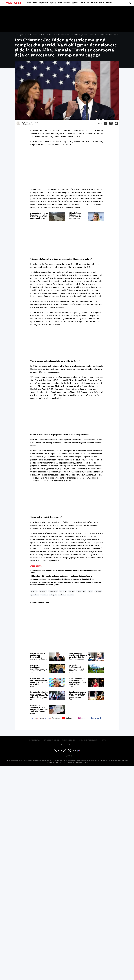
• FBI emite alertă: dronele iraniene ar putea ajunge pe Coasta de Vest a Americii (62, 576)
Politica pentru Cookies (51, 740)
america (34, 591)
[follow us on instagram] (82, 718)
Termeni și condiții (68, 740)
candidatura (53, 591)
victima (71, 595)
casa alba (63, 591)
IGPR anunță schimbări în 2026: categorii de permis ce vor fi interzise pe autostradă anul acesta (39, 708)
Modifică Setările (67, 745)
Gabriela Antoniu (27, 124)
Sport (109, 3)
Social (75, 3)
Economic (43, 3)
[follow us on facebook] (96, 718)
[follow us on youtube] (67, 718)
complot (71, 591)
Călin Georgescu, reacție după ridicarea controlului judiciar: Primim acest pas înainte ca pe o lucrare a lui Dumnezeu (78, 656)
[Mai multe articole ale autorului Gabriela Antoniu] (18, 123)
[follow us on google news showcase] (52, 718)
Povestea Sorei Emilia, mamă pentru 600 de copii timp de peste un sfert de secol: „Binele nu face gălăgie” (39, 695)
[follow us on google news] (38, 718)
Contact (103, 740)
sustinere (62, 595)
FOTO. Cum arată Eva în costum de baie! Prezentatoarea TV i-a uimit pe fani (78, 682)
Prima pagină (19, 35)
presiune (44, 595)
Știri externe (64, 3)
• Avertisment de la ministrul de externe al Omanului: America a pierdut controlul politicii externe (66, 572)
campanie (43, 591)
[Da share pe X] (111, 123)
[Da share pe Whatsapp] (116, 123)
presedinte (35, 595)
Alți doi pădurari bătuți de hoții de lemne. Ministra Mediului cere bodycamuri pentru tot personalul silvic (77, 216)
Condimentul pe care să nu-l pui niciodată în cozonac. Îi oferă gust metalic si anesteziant (77, 695)
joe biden (98, 591)
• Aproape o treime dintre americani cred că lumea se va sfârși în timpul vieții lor (62, 579)
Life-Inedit (85, 3)
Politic (53, 3)
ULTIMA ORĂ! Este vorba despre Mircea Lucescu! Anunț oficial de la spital (39, 682)
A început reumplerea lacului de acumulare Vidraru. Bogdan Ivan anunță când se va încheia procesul (39, 216)
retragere (53, 595)
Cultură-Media (98, 3)
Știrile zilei (32, 3)
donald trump (81, 591)
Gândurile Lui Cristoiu (31, 35)
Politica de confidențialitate (88, 740)
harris (90, 591)
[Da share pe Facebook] (106, 123)
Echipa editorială (34, 740)
